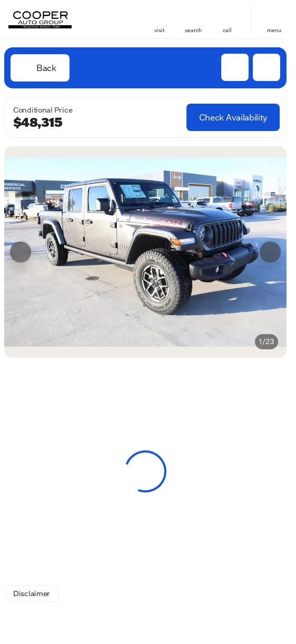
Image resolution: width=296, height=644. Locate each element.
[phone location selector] (227, 15)
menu (274, 30)
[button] (160, 19)
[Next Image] (270, 252)
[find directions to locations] (160, 15)
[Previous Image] (21, 252)
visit (160, 30)
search (193, 30)
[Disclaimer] (32, 593)
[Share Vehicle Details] (267, 67)
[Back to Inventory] (40, 68)
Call (227, 30)
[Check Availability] (233, 117)
